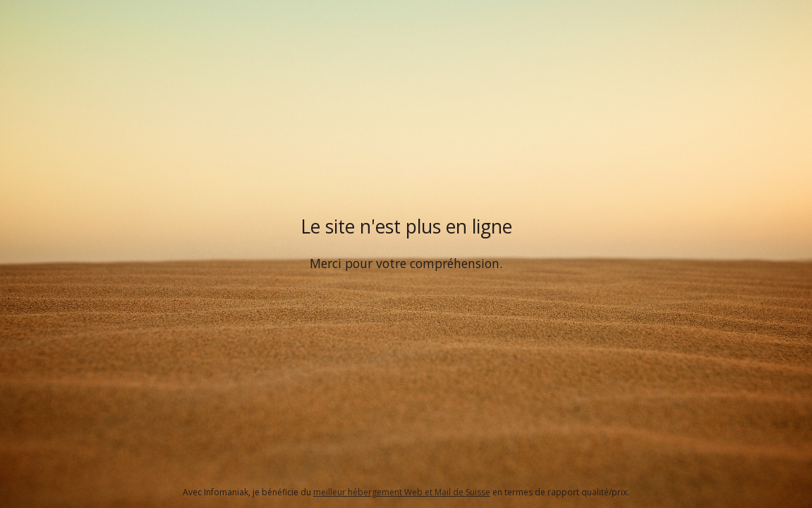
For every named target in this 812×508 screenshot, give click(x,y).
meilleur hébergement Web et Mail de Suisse (402, 492)
